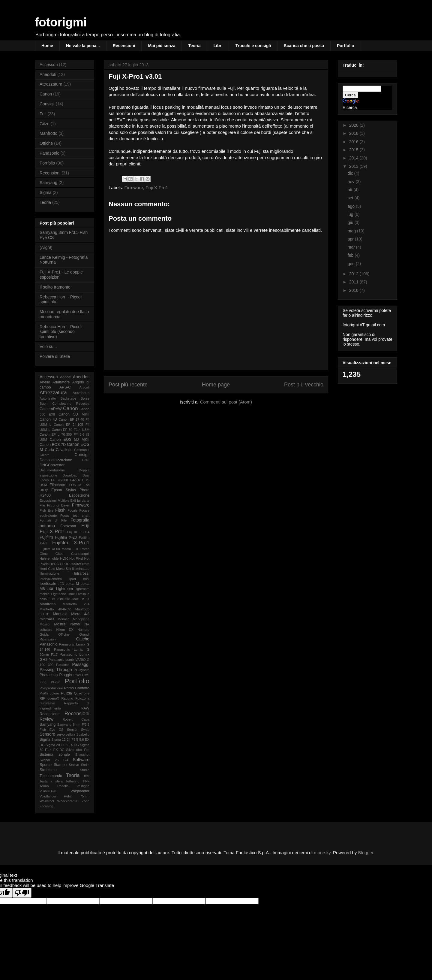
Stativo (74, 765)
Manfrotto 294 (76, 604)
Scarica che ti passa (304, 46)
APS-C (65, 387)
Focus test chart (75, 516)
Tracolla (63, 786)
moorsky (322, 853)
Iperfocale (48, 584)
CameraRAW (51, 409)
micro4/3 (47, 619)
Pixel (77, 675)
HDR (64, 558)
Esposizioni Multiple (54, 501)
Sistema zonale (55, 755)
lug (351, 214)
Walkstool (47, 801)
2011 (354, 282)
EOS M (75, 485)
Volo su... (48, 346)
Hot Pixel (76, 558)
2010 (354, 290)
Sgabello (83, 734)
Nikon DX (65, 630)
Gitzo (45, 124)
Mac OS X (81, 599)
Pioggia (65, 675)
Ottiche (46, 143)
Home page (216, 385)
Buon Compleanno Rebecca (64, 404)
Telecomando (51, 776)
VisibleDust (48, 791)
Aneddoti (48, 74)
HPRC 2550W (70, 564)
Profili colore (49, 693)
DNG (86, 460)
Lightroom (64, 589)
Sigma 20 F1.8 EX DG (62, 745)
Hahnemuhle (49, 558)
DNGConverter (52, 465)
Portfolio (346, 46)
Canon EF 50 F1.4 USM (70, 430)
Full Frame (81, 549)
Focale (73, 510)
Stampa (60, 765)
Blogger (366, 853)
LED (61, 584)
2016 (354, 142)
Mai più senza (162, 46)
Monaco (64, 619)
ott (351, 190)
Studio (85, 770)
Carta (49, 450)
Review (46, 719)
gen (352, 264)
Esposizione (79, 495)
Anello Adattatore (55, 382)
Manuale (60, 614)
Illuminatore (81, 569)
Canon (46, 94)
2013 (354, 166)
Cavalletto (64, 450)
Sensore (47, 734)
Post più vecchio (304, 385)
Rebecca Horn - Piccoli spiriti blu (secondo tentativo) (61, 332)
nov (352, 182)
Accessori (49, 65)
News (75, 624)
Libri (218, 46)
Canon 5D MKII (74, 414)
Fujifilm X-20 (66, 537)
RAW (85, 708)
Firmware (134, 188)
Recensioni (124, 46)
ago (352, 206)
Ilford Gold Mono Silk (55, 569)
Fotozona (68, 526)
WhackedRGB (68, 801)
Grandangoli (80, 554)
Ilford (86, 564)
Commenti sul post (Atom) (226, 402)
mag (352, 231)
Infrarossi (82, 573)
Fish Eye (46, 510)
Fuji (43, 114)
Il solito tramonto (55, 287)
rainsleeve (47, 703)
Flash (60, 510)
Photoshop (49, 675)
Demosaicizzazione (56, 460)
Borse (85, 398)
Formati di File (53, 520)
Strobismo (48, 770)
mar (352, 247)
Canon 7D (48, 419)
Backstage (68, 398)
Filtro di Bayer (58, 505)
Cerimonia (82, 450)
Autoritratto (48, 398)
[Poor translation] (22, 893)
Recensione (50, 714)
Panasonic (49, 153)
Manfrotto (48, 133)
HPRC (54, 564)
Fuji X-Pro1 (157, 188)
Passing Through (56, 670)
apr (351, 239)
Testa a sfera (51, 781)
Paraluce (63, 665)
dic (351, 173)
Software (81, 760)
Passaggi (81, 664)
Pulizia (66, 693)
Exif (73, 501)
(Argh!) (46, 247)
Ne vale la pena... (83, 46)
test (87, 776)
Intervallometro (51, 579)
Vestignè (83, 786)
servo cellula (66, 734)
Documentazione (52, 470)
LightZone (59, 594)
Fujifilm (46, 537)
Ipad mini (79, 579)
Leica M (72, 584)
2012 (354, 274)
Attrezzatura (51, 84)
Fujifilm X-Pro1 (71, 543)
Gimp (44, 554)
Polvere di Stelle (55, 356)
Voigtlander (80, 791)
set (351, 198)
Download (70, 475)
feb (351, 255)
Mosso (45, 624)
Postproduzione (51, 688)
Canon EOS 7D (53, 445)
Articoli (84, 387)
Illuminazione (49, 573)
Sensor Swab (78, 730)
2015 (354, 150)
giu (351, 222)
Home (47, 46)
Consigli (47, 104)
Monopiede (81, 619)
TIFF (86, 781)
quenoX (53, 698)
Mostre (60, 624)
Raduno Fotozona (75, 698)
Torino (44, 786)
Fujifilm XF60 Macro (55, 549)
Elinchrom (58, 485)
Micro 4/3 (80, 614)
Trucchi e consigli (253, 46)
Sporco (46, 765)
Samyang (48, 183)
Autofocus (81, 393)
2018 (354, 133)
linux (71, 594)
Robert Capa (76, 719)
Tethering (73, 781)
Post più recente (128, 385)
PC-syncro (82, 670)
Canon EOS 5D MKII (69, 440)
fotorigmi (61, 22)
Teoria (194, 46)
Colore (45, 455)
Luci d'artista (60, 599)
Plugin (56, 682)
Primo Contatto (77, 688)
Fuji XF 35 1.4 (78, 532)
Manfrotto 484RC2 (55, 609)
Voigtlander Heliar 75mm (64, 796)
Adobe (65, 377)
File (42, 505)
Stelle (85, 765)
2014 (354, 158)
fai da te (83, 501)
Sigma (46, 192)
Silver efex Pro (78, 750)
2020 (354, 125)
